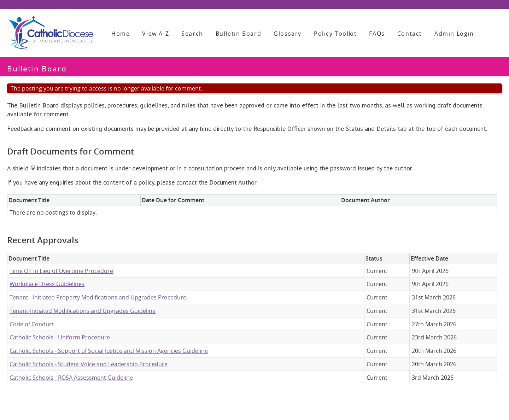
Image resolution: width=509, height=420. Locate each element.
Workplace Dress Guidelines (47, 284)
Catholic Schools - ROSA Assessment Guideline (71, 378)
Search (192, 34)
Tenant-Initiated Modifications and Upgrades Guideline (83, 311)
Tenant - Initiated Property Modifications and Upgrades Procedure (98, 297)
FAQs (377, 34)
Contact (410, 34)
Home (121, 34)
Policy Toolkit (335, 34)
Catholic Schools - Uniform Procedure (60, 337)
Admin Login (454, 34)
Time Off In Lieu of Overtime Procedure (61, 271)
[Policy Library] (50, 33)
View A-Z (156, 34)
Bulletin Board (238, 34)
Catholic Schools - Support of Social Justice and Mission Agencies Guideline (109, 351)
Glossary (288, 34)
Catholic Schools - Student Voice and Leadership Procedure (89, 364)
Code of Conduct (32, 324)
